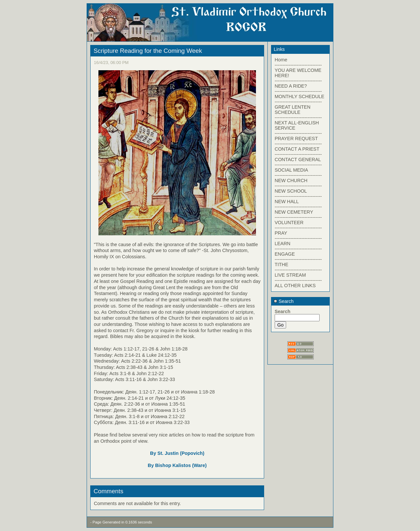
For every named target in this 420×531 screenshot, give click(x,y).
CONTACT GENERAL (298, 159)
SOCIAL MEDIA (291, 170)
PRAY (281, 233)
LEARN (283, 244)
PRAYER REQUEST (296, 138)
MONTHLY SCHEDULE (299, 96)
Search (284, 301)
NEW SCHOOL (291, 191)
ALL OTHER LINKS (295, 286)
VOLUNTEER (289, 223)
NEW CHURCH (291, 181)
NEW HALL (287, 202)
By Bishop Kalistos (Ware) (177, 465)
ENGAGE (285, 254)
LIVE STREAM (290, 275)
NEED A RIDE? (291, 86)
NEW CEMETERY (294, 212)
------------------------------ (298, 65)
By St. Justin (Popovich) (177, 453)
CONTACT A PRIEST (297, 149)
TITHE (282, 265)
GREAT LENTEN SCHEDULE (293, 110)
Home (281, 60)
